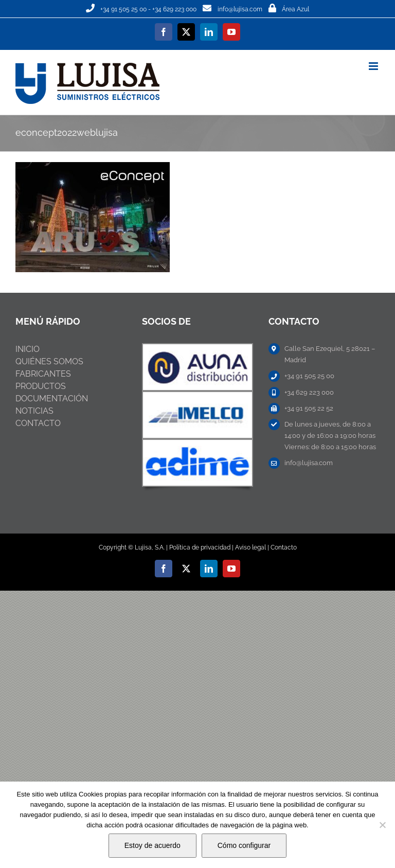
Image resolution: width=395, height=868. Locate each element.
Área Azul (295, 9)
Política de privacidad (200, 547)
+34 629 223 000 (174, 9)
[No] (382, 825)
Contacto (284, 547)
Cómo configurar (244, 845)
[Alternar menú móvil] (374, 66)
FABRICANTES (43, 374)
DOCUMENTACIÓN (52, 398)
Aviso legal (250, 547)
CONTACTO (38, 423)
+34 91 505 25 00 (123, 9)
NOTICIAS (34, 411)
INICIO (28, 349)
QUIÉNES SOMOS (49, 361)
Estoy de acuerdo (152, 845)
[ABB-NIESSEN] (197, 348)
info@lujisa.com (240, 9)
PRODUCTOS (41, 386)
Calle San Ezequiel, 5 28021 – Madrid (330, 354)
